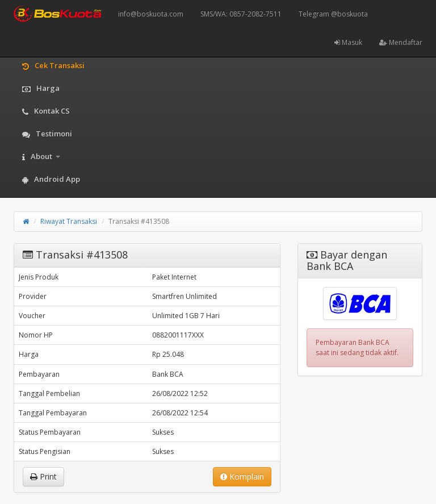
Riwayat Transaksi (69, 221)
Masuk (348, 42)
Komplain (242, 476)
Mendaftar (401, 42)
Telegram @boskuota (333, 14)
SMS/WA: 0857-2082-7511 (241, 14)
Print (43, 476)
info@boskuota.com (151, 14)
